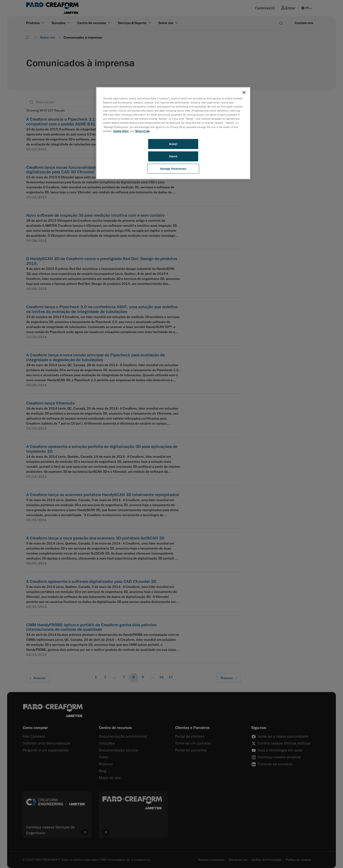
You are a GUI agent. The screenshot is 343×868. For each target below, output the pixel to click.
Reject (173, 156)
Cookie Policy (121, 131)
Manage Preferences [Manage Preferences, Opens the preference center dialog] (173, 169)
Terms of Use (142, 131)
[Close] (244, 92)
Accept (173, 144)
